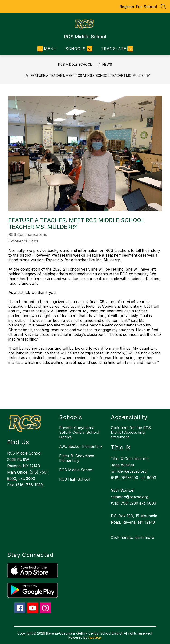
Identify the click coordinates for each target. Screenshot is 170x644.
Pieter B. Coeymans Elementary (77, 458)
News (107, 64)
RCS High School (75, 479)
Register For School (138, 7)
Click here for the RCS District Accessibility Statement (131, 432)
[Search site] (163, 7)
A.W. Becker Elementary (81, 446)
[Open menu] (47, 49)
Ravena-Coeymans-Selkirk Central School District (79, 432)
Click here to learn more (132, 537)
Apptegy (95, 637)
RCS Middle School (75, 64)
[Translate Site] (116, 49)
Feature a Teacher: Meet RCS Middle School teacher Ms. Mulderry (90, 75)
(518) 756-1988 (29, 485)
